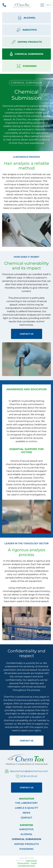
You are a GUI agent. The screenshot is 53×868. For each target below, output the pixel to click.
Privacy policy (23, 863)
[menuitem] (27, 803)
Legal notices (31, 860)
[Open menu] (42, 5)
